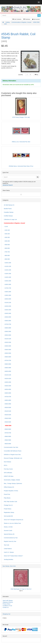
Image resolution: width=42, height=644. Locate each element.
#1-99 (6, 227)
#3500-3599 (7, 353)
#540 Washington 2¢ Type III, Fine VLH (21, 589)
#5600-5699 (7, 429)
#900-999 (7, 259)
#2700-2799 (7, 324)
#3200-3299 (7, 342)
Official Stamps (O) (9, 487)
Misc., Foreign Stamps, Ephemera (13, 483)
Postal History (8, 509)
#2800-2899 (7, 328)
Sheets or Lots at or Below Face (12, 523)
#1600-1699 (7, 284)
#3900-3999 (7, 368)
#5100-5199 (7, 411)
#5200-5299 (7, 415)
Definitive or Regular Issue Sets (12, 455)
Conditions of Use (7, 606)
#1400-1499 (7, 277)
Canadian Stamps (9, 212)
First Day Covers (8, 469)
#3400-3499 (7, 350)
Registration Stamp (9, 512)
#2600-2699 (7, 321)
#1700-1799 (7, 288)
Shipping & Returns (8, 602)
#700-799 (7, 252)
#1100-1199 (7, 266)
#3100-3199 (7, 339)
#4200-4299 (7, 379)
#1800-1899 (7, 292)
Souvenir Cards (8, 531)
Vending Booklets (9, 559)
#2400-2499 (7, 313)
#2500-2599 (7, 317)
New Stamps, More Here (9, 566)
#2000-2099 (7, 299)
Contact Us (6, 607)
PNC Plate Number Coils (10, 502)
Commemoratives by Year (11, 538)
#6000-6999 (7, 444)
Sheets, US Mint (8, 527)
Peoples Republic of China (11, 491)
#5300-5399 (7, 418)
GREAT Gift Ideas (9, 476)
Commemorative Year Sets (11, 447)
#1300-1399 (7, 274)
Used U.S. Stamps (9, 552)
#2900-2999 (7, 331)
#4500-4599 (7, 389)
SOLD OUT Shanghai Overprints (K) (14, 520)
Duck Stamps (7, 462)
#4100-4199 (7, 375)
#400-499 (7, 241)
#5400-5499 (7, 422)
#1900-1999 (7, 295)
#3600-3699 (7, 357)
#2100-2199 (7, 303)
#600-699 (7, 248)
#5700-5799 (7, 433)
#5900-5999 (7, 440)
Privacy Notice (6, 604)
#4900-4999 (7, 404)
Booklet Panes (8, 209)
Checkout (27, 19)
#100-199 (7, 230)
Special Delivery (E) (9, 534)
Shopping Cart (6, 614)
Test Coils (7, 545)
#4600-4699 (7, 393)
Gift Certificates (8, 473)
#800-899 (7, 255)
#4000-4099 (7, 371)
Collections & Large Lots (10, 219)
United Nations (8, 549)
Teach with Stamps (8, 600)
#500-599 (7, 245)
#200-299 (7, 234)
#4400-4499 (7, 386)
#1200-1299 (7, 270)
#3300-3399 (7, 346)
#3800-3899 (7, 364)
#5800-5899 (7, 436)
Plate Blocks (7, 498)
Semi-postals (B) (8, 516)
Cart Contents (17, 19)
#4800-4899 (7, 400)
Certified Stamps (8, 216)
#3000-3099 (7, 335)
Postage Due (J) (8, 505)
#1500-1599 (7, 281)
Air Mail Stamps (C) (9, 205)
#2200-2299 (7, 306)
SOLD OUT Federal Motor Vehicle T (13, 556)
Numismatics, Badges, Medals (12, 480)
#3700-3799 (7, 360)
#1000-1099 (7, 263)
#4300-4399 (7, 382)
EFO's (6, 465)
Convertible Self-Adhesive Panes (13, 451)
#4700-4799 (7, 397)
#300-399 (7, 237)
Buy (36, 75)
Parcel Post (7, 494)
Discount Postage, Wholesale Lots (13, 458)
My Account (36, 19)
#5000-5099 (7, 407)
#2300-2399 (7, 310)
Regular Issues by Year (10, 541)
